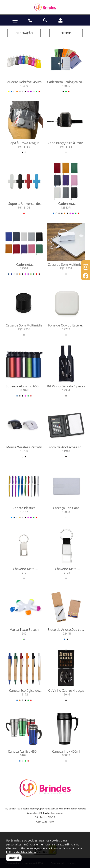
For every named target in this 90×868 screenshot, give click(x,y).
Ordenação (24, 33)
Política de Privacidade (21, 852)
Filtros (66, 33)
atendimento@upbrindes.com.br (40, 809)
